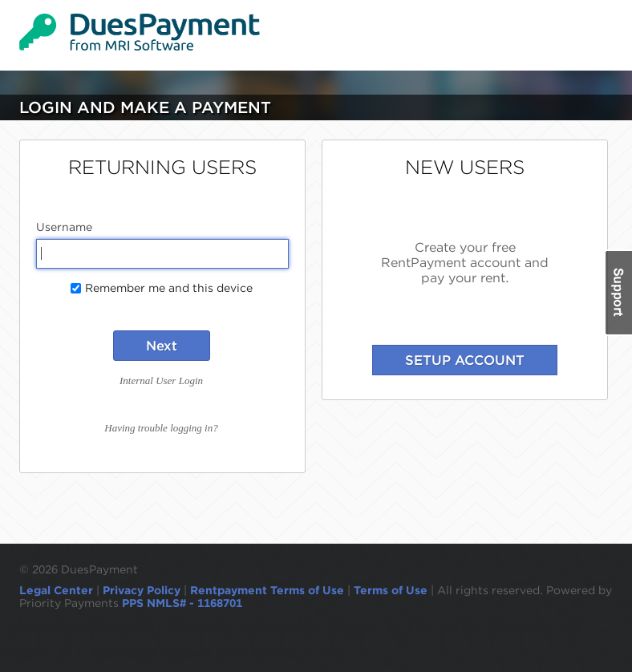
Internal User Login (161, 381)
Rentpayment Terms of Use (267, 590)
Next (162, 346)
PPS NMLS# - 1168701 (182, 603)
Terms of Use (391, 590)
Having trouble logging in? (161, 428)
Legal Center (56, 590)
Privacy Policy (142, 590)
